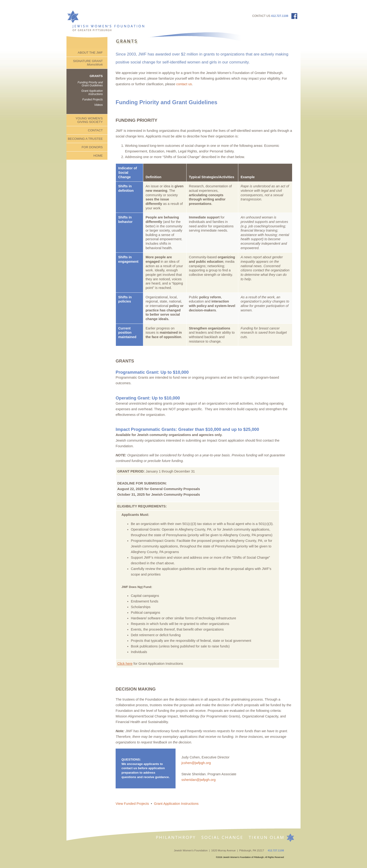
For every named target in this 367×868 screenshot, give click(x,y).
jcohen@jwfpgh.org (197, 763)
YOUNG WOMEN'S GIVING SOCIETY (89, 120)
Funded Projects (93, 100)
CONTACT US (261, 16)
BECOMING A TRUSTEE (85, 139)
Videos (99, 105)
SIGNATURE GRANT (88, 63)
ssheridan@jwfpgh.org (198, 780)
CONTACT (95, 130)
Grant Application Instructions (92, 92)
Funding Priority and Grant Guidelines (90, 84)
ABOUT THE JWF (90, 53)
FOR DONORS (92, 147)
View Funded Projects (132, 804)
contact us (184, 84)
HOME (98, 156)
